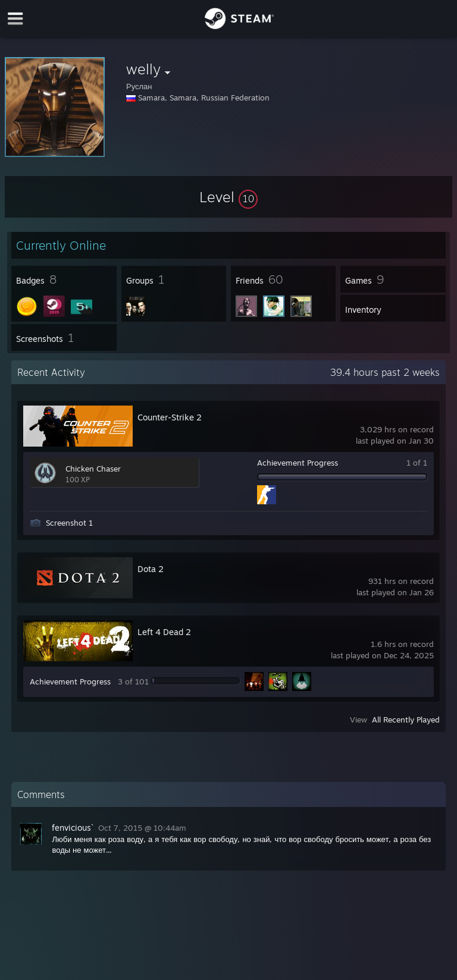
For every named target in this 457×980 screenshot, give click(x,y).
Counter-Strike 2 (170, 417)
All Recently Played (406, 720)
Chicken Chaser (93, 469)
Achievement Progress (298, 463)
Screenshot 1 (69, 523)
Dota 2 (151, 569)
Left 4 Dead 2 (164, 632)
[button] (228, 197)
